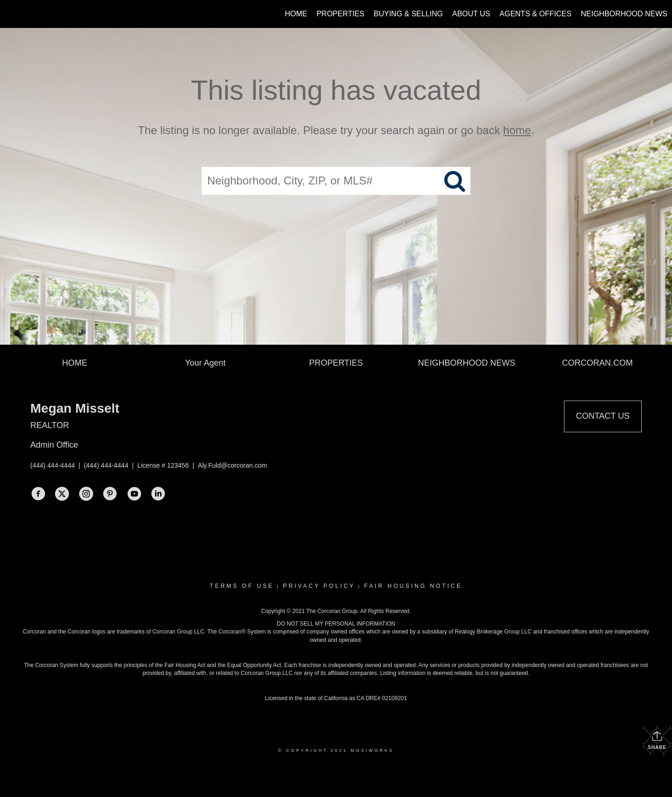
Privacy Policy (319, 586)
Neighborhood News (624, 14)
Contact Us (603, 416)
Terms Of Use (242, 586)
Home (296, 14)
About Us (471, 14)
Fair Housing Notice (413, 586)
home (517, 130)
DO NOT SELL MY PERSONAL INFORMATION (336, 624)
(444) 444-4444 (53, 465)
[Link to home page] (12, 14)
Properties (341, 14)
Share (657, 740)
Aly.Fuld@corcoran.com (233, 465)
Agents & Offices (536, 14)
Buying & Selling (409, 14)
